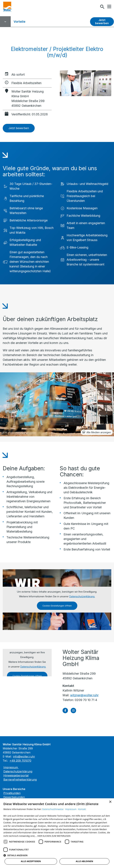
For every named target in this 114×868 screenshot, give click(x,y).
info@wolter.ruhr (24, 757)
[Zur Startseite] (8, 7)
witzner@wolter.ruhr (84, 695)
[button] (109, 7)
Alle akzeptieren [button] (31, 861)
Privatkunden (12, 793)
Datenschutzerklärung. (82, 596)
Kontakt (82, 809)
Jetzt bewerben (102, 22)
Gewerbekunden (14, 797)
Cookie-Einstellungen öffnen (57, 606)
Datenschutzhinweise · (54, 809)
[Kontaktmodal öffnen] (95, 7)
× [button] (110, 802)
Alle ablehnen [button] (84, 861)
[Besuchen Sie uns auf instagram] (73, 711)
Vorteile (19, 22)
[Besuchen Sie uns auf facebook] (65, 711)
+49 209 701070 (20, 761)
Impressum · (72, 809)
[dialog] (57, 833)
